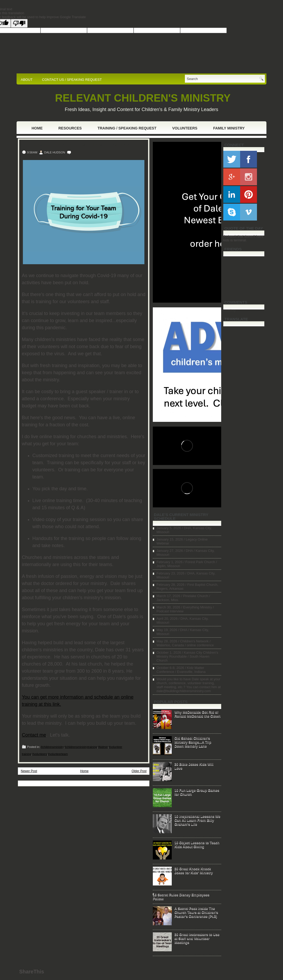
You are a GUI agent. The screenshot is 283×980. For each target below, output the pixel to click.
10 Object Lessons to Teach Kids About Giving (197, 844)
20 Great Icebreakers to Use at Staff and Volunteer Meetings (197, 938)
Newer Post (29, 771)
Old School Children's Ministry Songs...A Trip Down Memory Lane (193, 742)
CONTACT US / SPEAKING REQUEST (72, 80)
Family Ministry (229, 128)
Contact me (34, 735)
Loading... (231, 310)
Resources (70, 128)
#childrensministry (52, 747)
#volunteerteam (58, 754)
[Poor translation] (19, 23)
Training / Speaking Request (127, 128)
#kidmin (103, 747)
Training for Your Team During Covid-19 (75, 145)
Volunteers (185, 128)
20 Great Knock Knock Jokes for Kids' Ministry (194, 871)
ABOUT (27, 80)
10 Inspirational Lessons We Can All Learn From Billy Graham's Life (197, 820)
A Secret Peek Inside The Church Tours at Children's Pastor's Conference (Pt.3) (196, 912)
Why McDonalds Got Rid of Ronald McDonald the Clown (198, 714)
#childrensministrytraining (81, 747)
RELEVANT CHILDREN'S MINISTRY (143, 98)
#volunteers (40, 754)
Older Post (139, 771)
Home (37, 128)
